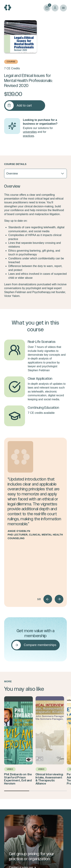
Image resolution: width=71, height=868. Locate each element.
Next (59, 599)
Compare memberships (40, 645)
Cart (47, 8)
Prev (48, 599)
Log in (55, 8)
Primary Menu (63, 8)
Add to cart (24, 105)
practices (28, 136)
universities (30, 132)
